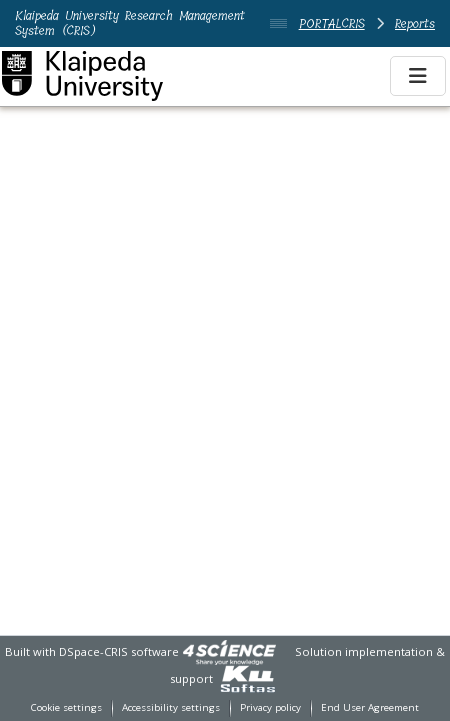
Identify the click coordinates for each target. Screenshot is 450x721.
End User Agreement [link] (370, 707)
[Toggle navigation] (418, 76)
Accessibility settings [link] (171, 707)
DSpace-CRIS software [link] (119, 651)
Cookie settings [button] (66, 707)
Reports (415, 23)
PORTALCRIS (332, 23)
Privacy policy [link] (270, 707)
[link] (229, 651)
